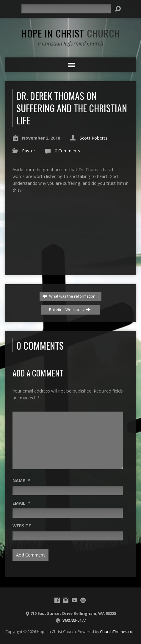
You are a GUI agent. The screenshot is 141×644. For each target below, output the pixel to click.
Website (22, 526)
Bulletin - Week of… (70, 310)
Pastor (29, 151)
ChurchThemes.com (118, 632)
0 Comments (67, 151)
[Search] (66, 9)
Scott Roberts (94, 138)
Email (21, 503)
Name (21, 480)
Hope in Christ (71, 33)
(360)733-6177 (74, 620)
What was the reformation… (70, 296)
